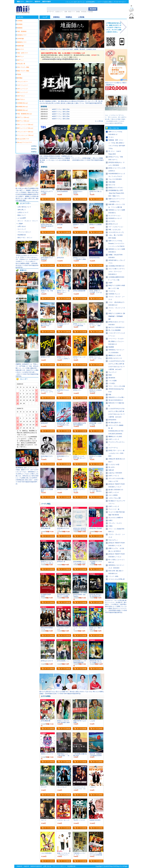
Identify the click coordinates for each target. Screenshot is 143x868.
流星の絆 (111, 470)
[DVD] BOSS (112, 420)
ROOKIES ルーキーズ (115, 218)
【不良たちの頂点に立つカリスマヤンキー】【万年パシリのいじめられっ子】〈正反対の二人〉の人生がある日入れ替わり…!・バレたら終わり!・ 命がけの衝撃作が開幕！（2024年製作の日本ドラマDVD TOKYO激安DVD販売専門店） (27, 261)
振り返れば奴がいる (115, 423)
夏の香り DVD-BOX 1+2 (116, 490)
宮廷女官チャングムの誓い (117, 397)
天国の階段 (112, 182)
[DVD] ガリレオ (113, 224)
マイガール (112, 291)
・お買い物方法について (24, 207)
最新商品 (34, 149)
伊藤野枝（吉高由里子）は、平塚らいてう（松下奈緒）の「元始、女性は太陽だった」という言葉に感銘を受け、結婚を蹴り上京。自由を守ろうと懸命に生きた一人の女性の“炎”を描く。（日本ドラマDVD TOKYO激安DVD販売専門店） (27, 370)
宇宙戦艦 (90, 12)
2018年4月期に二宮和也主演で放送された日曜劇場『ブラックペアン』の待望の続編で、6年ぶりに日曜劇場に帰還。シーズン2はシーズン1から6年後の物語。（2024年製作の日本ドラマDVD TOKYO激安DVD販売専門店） (71, 160)
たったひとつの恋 (114, 464)
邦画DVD (19, 866)
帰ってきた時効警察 (115, 330)
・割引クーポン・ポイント (24, 238)
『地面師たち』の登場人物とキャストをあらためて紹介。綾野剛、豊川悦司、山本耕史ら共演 (68, 49)
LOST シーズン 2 (114, 506)
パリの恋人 (112, 383)
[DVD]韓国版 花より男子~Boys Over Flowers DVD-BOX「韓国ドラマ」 (116, 193)
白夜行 (110, 520)
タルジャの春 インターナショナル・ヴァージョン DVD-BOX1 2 (117, 272)
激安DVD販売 (46, 2)
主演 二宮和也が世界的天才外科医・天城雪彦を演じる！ (56, 156)
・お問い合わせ (21, 226)
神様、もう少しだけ (115, 230)
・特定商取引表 (21, 235)
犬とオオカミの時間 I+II (116, 518)
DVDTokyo (110, 866)
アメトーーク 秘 (114, 509)
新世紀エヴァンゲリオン (116, 188)
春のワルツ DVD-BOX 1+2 (116, 327)
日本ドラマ (29, 2)
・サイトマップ (21, 229)
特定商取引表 (71, 866)
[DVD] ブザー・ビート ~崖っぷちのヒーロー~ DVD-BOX (116, 453)
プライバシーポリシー (59, 866)
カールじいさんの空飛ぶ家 (117, 579)
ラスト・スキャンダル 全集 (117, 386)
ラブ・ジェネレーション (116, 227)
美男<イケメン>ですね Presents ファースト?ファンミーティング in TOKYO (116, 244)
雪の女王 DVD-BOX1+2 (116, 400)
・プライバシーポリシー (24, 232)
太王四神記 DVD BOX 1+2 (116, 266)
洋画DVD (26, 866)
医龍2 (110, 375)
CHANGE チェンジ (114, 294)
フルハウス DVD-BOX (115, 179)
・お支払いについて (22, 212)
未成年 (110, 283)
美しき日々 (112, 467)
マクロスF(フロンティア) (116, 232)
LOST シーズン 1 (114, 476)
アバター (111, 137)
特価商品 (34, 152)
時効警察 (111, 347)
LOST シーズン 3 (114, 439)
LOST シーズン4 (113, 492)
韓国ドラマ (20, 2)
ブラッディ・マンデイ (115, 523)
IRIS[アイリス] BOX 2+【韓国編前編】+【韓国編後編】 (117, 316)
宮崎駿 (78, 12)
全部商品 (34, 146)
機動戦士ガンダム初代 (115, 437)
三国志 (110, 526)
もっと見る (99, 121)
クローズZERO (113, 495)
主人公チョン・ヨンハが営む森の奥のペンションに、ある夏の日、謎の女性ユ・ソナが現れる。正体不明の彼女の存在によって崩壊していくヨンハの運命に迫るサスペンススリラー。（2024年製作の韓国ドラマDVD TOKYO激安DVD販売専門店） (116, 606)
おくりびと (112, 221)
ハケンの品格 (113, 381)
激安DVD (39, 866)
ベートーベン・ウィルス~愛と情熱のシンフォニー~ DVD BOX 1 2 (116, 341)
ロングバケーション (115, 216)
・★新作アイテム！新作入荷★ (60, 109)
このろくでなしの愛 (115, 498)
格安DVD (37, 2)
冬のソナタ (112, 185)
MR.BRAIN (112, 378)
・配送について (21, 215)
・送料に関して (21, 210)
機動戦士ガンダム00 (115, 355)
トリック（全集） (114, 576)
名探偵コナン (59, 12)
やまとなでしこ (113, 540)
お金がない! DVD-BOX (115, 473)
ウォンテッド (113, 372)
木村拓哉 (84, 12)
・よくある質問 (21, 218)
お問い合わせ (47, 866)
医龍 (110, 395)
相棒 (66, 12)
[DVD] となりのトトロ (115, 358)
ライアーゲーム (113, 448)
